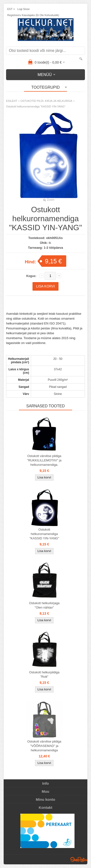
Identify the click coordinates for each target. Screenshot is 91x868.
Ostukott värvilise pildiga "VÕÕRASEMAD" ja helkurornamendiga (44, 746)
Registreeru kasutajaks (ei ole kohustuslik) (33, 15)
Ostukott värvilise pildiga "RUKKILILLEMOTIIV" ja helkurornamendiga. (44, 460)
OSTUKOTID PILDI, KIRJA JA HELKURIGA (46, 101)
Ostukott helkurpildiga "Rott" (44, 674)
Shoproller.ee (79, 859)
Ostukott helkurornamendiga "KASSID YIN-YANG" (36, 106)
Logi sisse (23, 9)
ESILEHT (12, 101)
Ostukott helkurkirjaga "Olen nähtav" (44, 605)
